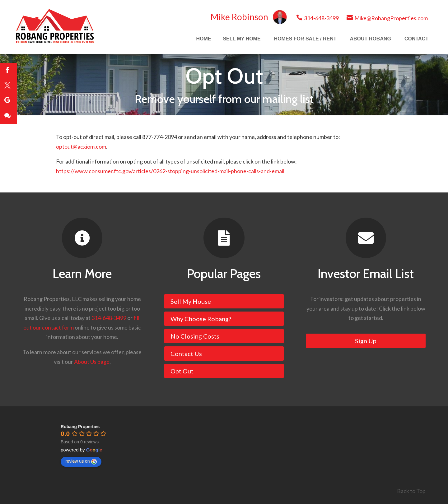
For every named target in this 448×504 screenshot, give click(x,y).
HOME (203, 39)
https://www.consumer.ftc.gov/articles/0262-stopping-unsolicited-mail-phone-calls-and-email (170, 171)
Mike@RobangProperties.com (387, 18)
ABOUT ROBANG (371, 39)
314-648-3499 (317, 18)
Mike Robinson (249, 17)
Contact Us (186, 354)
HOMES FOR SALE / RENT (305, 39)
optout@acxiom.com (81, 146)
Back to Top (411, 491)
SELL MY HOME (242, 39)
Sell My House (191, 301)
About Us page (92, 362)
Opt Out (182, 371)
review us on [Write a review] (81, 461)
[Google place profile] (80, 427)
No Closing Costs (195, 336)
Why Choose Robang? (201, 319)
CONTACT (416, 39)
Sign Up (366, 341)
